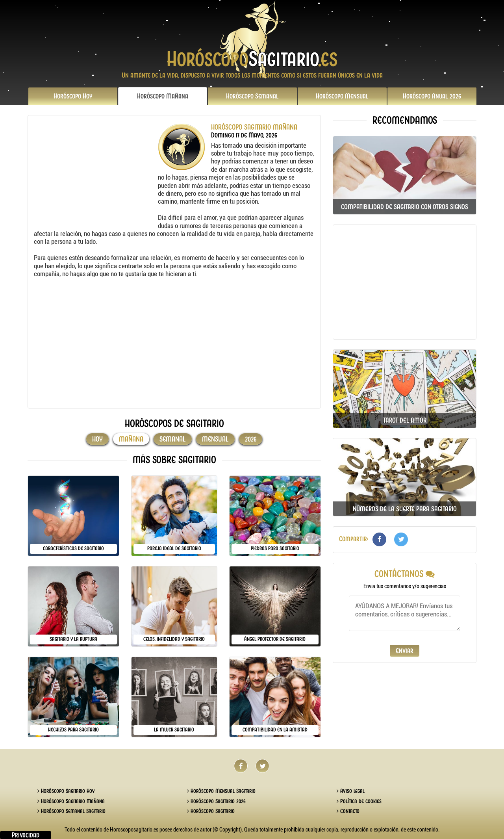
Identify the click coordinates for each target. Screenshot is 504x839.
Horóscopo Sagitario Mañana (71, 801)
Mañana (163, 96)
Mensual (342, 96)
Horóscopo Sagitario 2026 (216, 801)
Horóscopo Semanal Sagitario (71, 811)
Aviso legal (351, 791)
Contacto (348, 811)
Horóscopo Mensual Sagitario (221, 791)
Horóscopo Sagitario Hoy (66, 791)
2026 (432, 96)
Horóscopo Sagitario (211, 811)
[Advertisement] (95, 173)
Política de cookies (359, 801)
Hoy (73, 96)
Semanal (252, 96)
